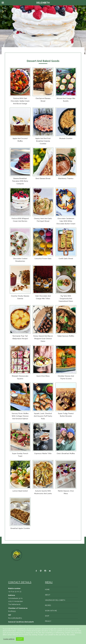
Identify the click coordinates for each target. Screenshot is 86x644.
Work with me (51, 611)
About (48, 595)
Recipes (48, 605)
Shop (47, 616)
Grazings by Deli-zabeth (55, 600)
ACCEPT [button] (20, 639)
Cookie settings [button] (9, 639)
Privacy (48, 621)
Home (47, 590)
